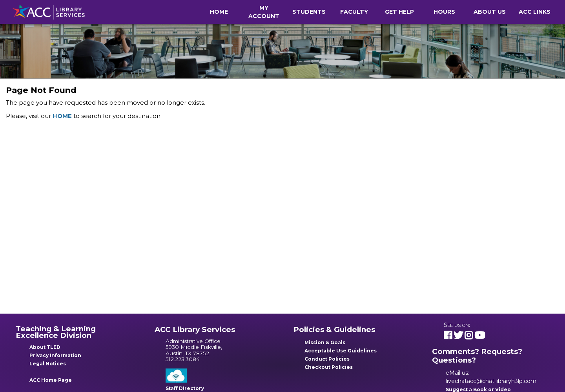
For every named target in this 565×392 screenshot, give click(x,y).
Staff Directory (185, 388)
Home (219, 12)
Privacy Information (55, 355)
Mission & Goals (325, 342)
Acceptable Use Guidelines (341, 351)
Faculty (354, 12)
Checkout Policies (329, 367)
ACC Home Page (51, 380)
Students (309, 12)
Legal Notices (48, 364)
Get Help (399, 12)
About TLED (45, 347)
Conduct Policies (327, 359)
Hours (444, 12)
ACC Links (535, 12)
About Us (490, 12)
